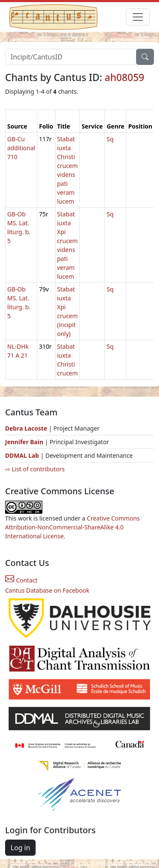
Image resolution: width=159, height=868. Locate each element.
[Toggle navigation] (138, 17)
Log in (20, 848)
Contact (21, 580)
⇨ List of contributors (35, 469)
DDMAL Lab (22, 455)
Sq (110, 139)
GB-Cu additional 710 (21, 148)
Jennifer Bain (25, 442)
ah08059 (125, 77)
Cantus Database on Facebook (47, 590)
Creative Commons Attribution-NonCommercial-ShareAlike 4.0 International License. (73, 527)
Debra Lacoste (26, 428)
